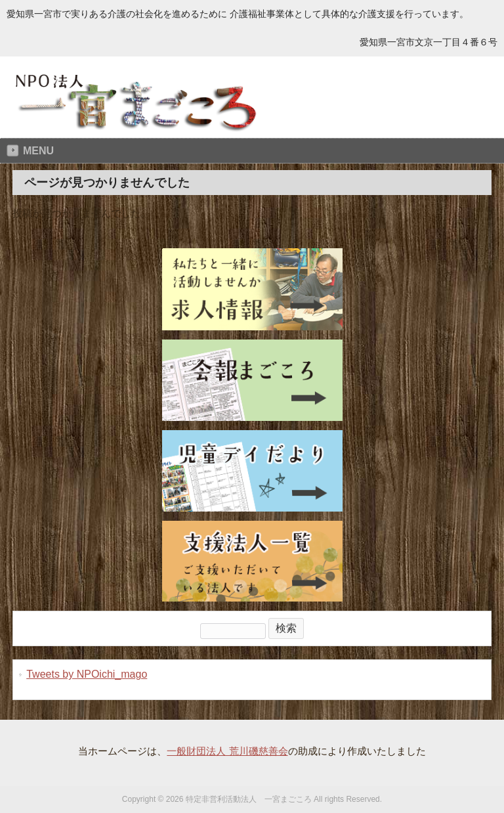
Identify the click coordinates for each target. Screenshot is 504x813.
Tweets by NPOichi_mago (87, 674)
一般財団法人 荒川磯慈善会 (227, 751)
